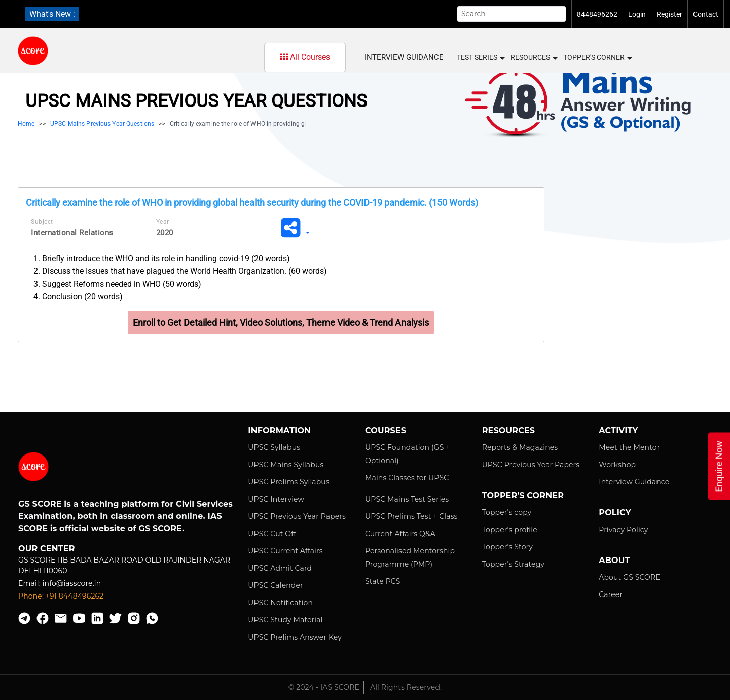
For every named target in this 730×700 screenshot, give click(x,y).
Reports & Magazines (520, 447)
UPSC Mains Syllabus (286, 465)
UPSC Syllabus (274, 447)
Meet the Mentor (629, 447)
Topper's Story (507, 547)
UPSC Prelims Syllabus (289, 482)
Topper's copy (507, 512)
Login (637, 14)
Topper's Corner (597, 58)
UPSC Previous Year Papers (297, 516)
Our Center (47, 549)
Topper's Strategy (513, 564)
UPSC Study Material (285, 620)
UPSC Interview (276, 499)
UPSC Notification (280, 603)
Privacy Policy (623, 530)
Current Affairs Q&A (400, 534)
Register (669, 14)
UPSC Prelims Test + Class (411, 516)
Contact (706, 14)
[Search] (512, 14)
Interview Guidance (404, 57)
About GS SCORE (629, 577)
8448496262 (597, 14)
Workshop (617, 465)
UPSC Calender (276, 585)
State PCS (383, 581)
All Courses (305, 57)
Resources (534, 58)
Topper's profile (510, 530)
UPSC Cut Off (272, 534)
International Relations (72, 233)
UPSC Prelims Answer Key (295, 637)
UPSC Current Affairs (285, 551)
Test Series (480, 58)
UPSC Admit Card (280, 568)
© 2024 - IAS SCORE (324, 687)
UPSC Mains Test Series (407, 499)
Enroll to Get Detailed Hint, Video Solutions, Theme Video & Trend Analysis (281, 322)
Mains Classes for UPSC (407, 478)
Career (611, 594)
